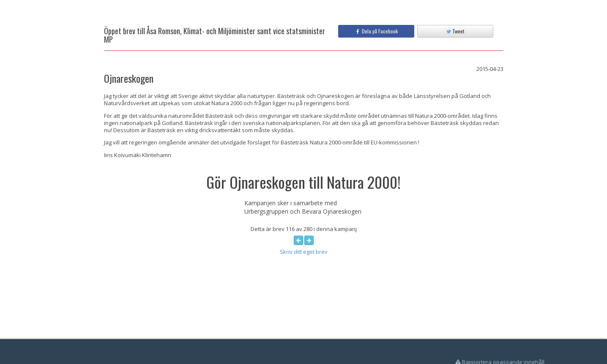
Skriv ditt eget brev (304, 252)
